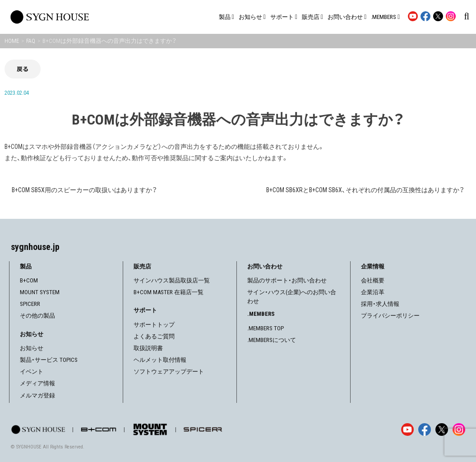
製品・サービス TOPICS (49, 360)
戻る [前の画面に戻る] (23, 69)
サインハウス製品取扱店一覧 (172, 280)
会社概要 (373, 280)
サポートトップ (154, 325)
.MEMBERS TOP (266, 328)
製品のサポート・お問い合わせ (287, 280)
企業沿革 (373, 292)
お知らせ (32, 348)
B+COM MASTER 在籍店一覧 (169, 292)
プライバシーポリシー (390, 316)
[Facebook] (425, 430)
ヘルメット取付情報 (160, 360)
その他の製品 (37, 316)
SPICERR (30, 304)
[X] (442, 430)
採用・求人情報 (380, 304)
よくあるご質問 (154, 336)
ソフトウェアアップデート (169, 372)
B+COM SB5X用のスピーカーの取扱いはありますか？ (84, 190)
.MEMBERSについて (272, 340)
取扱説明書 (148, 348)
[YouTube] (407, 430)
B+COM (29, 280)
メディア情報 (37, 383)
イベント (32, 372)
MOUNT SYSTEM (40, 292)
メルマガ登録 (37, 395)
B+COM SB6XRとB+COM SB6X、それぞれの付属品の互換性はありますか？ (365, 190)
